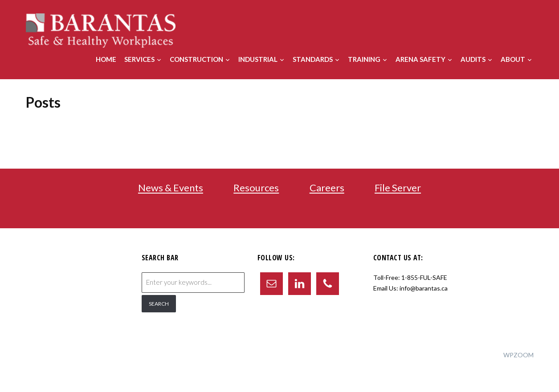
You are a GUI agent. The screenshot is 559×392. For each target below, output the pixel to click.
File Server (398, 188)
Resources (256, 188)
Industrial (258, 59)
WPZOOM (518, 355)
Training (364, 59)
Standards (313, 59)
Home (106, 59)
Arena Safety (420, 59)
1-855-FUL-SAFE (424, 277)
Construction (196, 59)
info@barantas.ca (424, 288)
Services (139, 59)
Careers (327, 188)
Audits (473, 59)
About (513, 59)
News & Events (171, 188)
